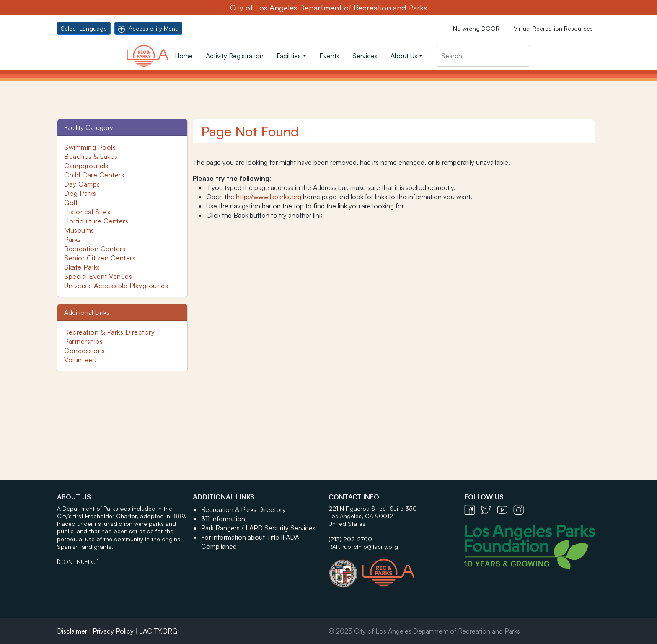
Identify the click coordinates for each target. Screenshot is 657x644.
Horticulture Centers (96, 221)
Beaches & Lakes (91, 156)
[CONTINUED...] (78, 562)
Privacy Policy (113, 631)
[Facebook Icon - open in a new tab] (472, 509)
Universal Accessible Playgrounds (116, 286)
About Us (404, 56)
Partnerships (83, 341)
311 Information (223, 519)
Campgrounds (86, 166)
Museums (79, 230)
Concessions (85, 351)
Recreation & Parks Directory (109, 332)
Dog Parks (80, 193)
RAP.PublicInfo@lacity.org (363, 547)
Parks (72, 239)
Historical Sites (87, 212)
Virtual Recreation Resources (553, 28)
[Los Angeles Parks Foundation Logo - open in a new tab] (532, 545)
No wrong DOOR (476, 28)
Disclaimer (72, 631)
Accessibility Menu (148, 28)
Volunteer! (80, 360)
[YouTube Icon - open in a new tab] (505, 509)
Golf (71, 203)
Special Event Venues (98, 276)
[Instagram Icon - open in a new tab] (521, 509)
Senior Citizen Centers (100, 258)
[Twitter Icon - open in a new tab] (489, 509)
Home (184, 56)
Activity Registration (235, 56)
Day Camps (82, 184)
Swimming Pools (90, 147)
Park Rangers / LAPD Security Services (258, 528)
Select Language (84, 28)
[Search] (483, 56)
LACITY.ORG (158, 631)
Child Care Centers (94, 175)
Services (365, 56)
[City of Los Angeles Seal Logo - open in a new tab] (345, 569)
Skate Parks (82, 267)
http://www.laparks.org (269, 197)
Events (329, 56)
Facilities (289, 56)
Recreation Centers (95, 249)
